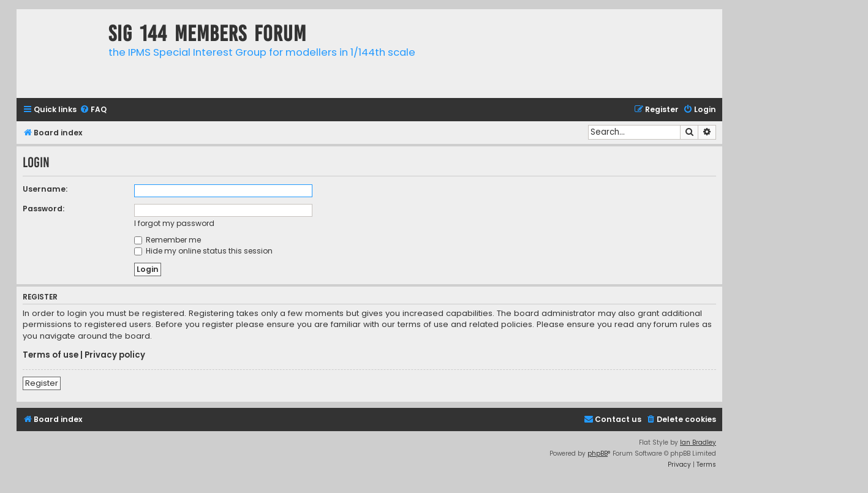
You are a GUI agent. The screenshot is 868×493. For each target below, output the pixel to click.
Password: (43, 209)
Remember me (168, 240)
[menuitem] (93, 110)
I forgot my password (174, 223)
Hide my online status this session (203, 251)
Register (42, 383)
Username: (45, 189)
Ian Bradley (698, 442)
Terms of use (51, 355)
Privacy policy (115, 355)
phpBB (598, 453)
